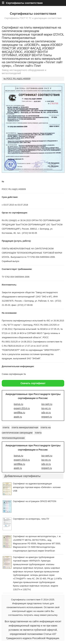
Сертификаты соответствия (33, 14)
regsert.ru (47, 417)
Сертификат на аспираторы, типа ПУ (31, 519)
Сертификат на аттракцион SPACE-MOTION (34, 501)
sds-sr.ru (46, 413)
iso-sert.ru (47, 404)
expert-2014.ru (22, 408)
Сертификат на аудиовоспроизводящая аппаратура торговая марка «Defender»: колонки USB (37, 487)
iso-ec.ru (46, 408)
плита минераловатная (25, 427)
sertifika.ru (19, 413)
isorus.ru (18, 404)
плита (6, 427)
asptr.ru (18, 417)
